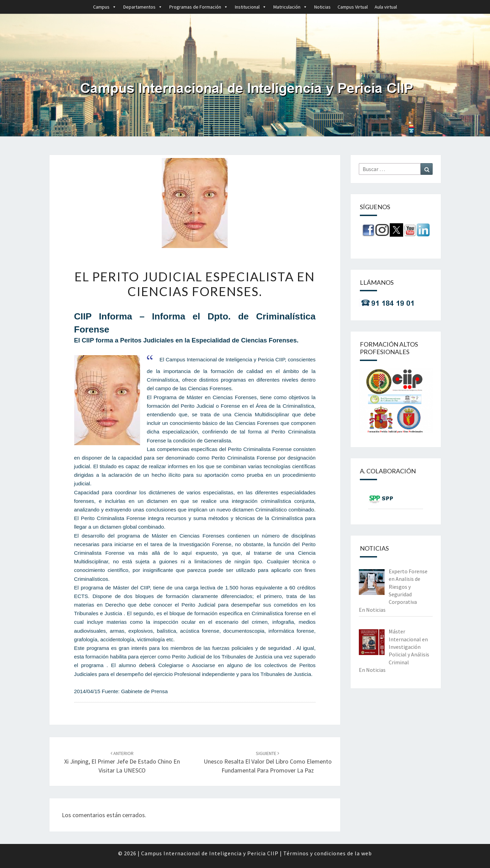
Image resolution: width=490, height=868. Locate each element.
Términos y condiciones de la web (328, 853)
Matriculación (290, 7)
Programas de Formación (199, 7)
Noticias (322, 7)
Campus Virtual (353, 7)
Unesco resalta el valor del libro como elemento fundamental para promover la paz (268, 762)
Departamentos (143, 7)
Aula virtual (386, 7)
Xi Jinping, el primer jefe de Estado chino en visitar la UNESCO (122, 762)
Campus (105, 7)
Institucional (251, 7)
